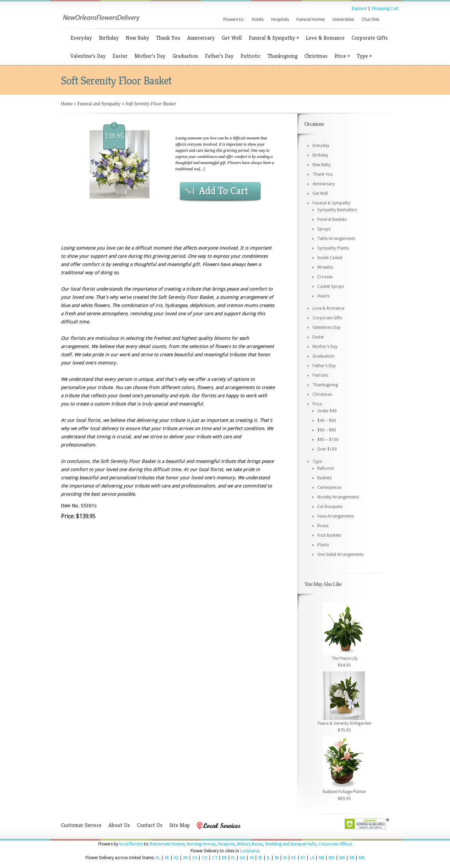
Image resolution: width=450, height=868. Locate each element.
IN (277, 858)
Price (342, 56)
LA (312, 858)
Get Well (232, 38)
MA (342, 858)
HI (252, 858)
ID (260, 858)
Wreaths (325, 267)
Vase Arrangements (336, 516)
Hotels (258, 19)
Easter (120, 56)
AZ (176, 858)
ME (321, 858)
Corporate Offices (335, 844)
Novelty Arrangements (338, 497)
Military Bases (250, 844)
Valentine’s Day (88, 56)
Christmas (316, 56)
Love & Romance (325, 38)
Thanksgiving (282, 56)
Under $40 (327, 411)
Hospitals (280, 19)
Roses (323, 526)
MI (352, 858)
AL (158, 858)
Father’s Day (219, 56)
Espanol (359, 9)
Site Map (180, 825)
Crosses (325, 277)
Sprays (324, 229)
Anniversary (201, 38)
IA (285, 858)
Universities (343, 19)
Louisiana (249, 851)
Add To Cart (224, 191)
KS (294, 858)
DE (224, 858)
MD (332, 858)
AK (167, 858)
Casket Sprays (331, 286)
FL (233, 858)
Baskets (325, 478)
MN (362, 858)
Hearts (323, 296)
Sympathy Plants (333, 248)
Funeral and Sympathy (99, 104)
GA (242, 858)
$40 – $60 (327, 420)
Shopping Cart (385, 9)
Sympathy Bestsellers (337, 210)
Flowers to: (234, 19)
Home (67, 104)
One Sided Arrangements (341, 555)
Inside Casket (330, 258)
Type (364, 56)
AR (185, 858)
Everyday (81, 38)
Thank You (168, 38)
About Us (119, 825)
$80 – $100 (328, 440)
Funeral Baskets (332, 219)
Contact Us (150, 825)
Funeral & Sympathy (274, 38)
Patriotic (250, 56)
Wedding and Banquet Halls (291, 844)
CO (205, 858)
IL (268, 858)
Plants (323, 545)
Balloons (326, 468)
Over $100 (327, 449)
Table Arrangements (336, 239)
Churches (370, 19)
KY (303, 858)
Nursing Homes (201, 844)
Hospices (226, 844)
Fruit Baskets (329, 535)
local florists (131, 844)
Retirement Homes (167, 844)
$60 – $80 (327, 430)
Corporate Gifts (370, 38)
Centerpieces (329, 488)
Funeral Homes (311, 19)
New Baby (137, 38)
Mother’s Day (150, 56)
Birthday (109, 38)
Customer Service (81, 825)
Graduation (185, 56)
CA (195, 858)
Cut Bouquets (330, 507)
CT (215, 858)
